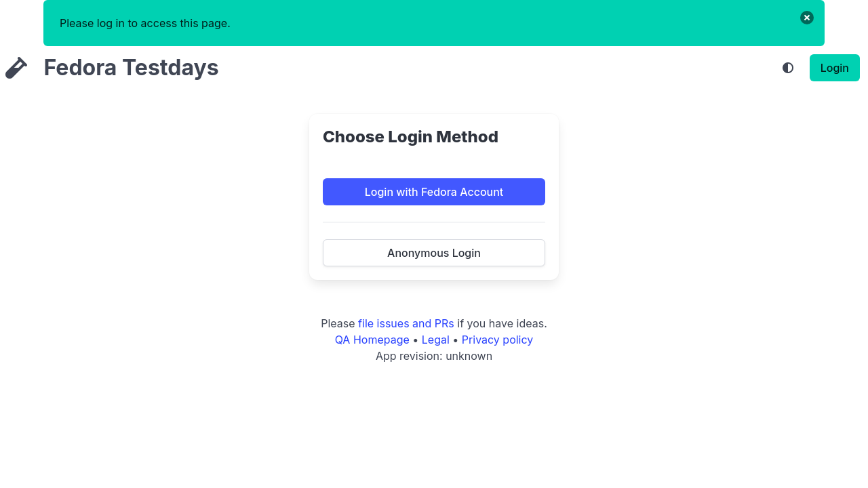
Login (835, 68)
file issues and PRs (406, 323)
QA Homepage (372, 340)
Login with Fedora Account (434, 192)
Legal (436, 340)
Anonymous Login (434, 253)
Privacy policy (497, 340)
